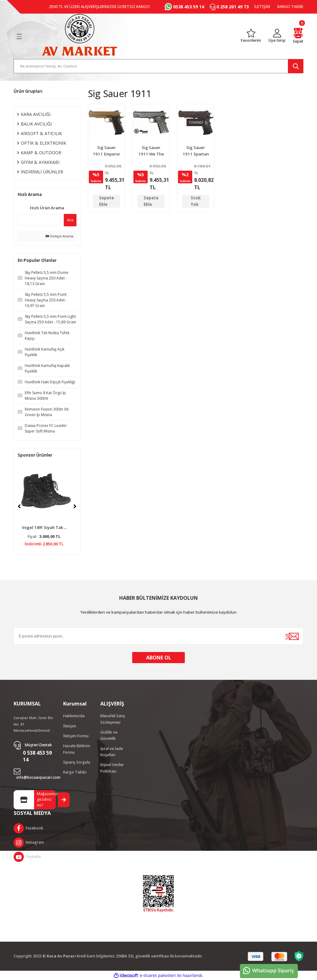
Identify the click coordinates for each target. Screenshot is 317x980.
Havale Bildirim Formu (77, 749)
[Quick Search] (39, 220)
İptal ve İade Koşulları (112, 752)
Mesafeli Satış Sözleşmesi (113, 719)
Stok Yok (196, 201)
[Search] (158, 66)
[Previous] (19, 506)
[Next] (75, 506)
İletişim (70, 726)
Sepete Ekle (106, 201)
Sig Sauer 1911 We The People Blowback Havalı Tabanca (151, 151)
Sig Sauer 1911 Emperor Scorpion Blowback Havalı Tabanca (106, 151)
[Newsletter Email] (158, 636)
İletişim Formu (76, 736)
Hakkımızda (74, 716)
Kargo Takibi (75, 772)
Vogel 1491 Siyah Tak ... (47, 527)
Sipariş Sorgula (77, 762)
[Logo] (80, 35)
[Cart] (298, 36)
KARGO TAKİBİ (290, 7)
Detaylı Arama (60, 236)
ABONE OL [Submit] (159, 658)
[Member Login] (277, 36)
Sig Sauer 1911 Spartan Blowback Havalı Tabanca (196, 151)
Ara (70, 220)
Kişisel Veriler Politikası (112, 768)
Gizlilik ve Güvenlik (109, 735)
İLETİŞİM (262, 7)
